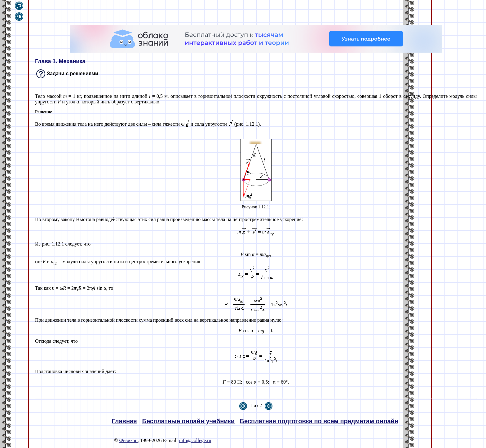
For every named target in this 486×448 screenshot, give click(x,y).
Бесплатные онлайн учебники (188, 421)
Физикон (128, 440)
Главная (124, 421)
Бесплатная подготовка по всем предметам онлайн (319, 421)
